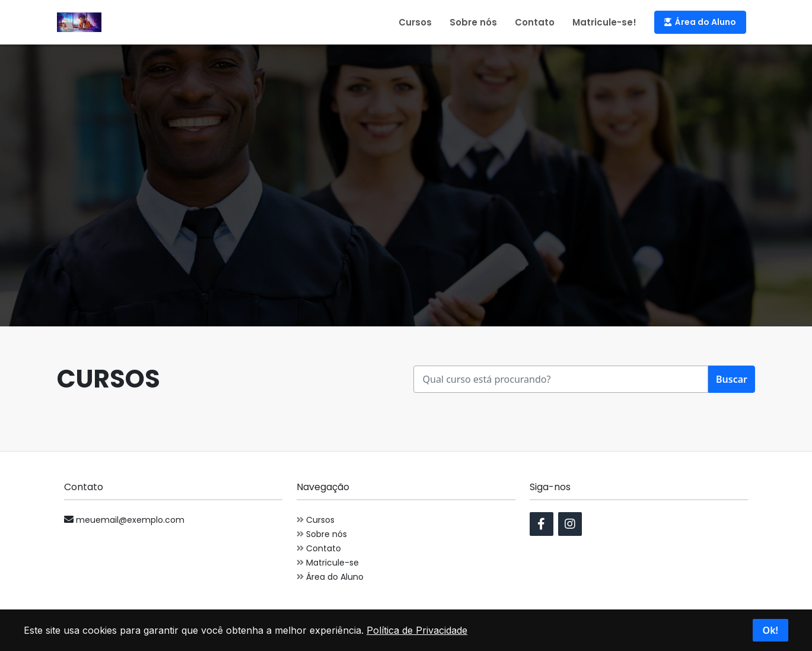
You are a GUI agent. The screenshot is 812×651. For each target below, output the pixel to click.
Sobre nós (473, 22)
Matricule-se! (604, 22)
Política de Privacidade (417, 630)
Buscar (732, 379)
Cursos (415, 22)
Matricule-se (328, 563)
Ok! (770, 630)
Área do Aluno (700, 22)
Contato (535, 22)
